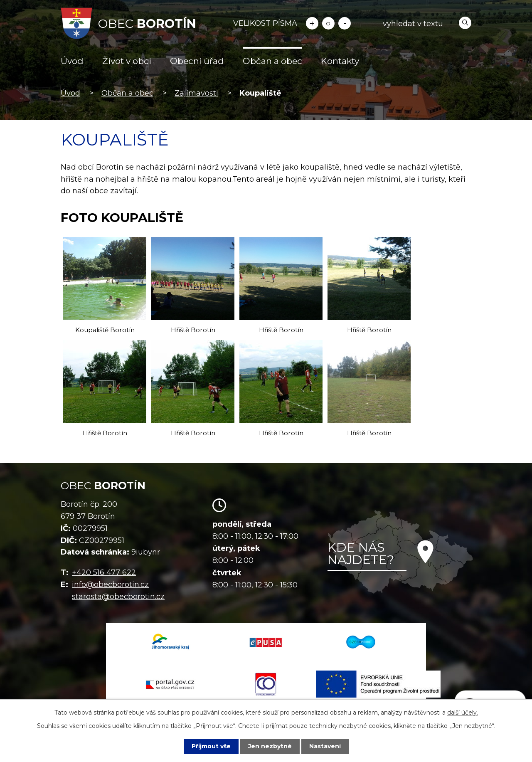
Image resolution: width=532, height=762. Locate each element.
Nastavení (325, 746)
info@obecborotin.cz (110, 584)
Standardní (328, 23)
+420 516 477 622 (104, 572)
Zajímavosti (196, 93)
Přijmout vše (211, 746)
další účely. (463, 713)
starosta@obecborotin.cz (118, 597)
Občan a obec (272, 61)
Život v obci (127, 61)
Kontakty (340, 61)
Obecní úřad (197, 61)
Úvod (72, 61)
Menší (345, 23)
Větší (312, 23)
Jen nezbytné (270, 746)
